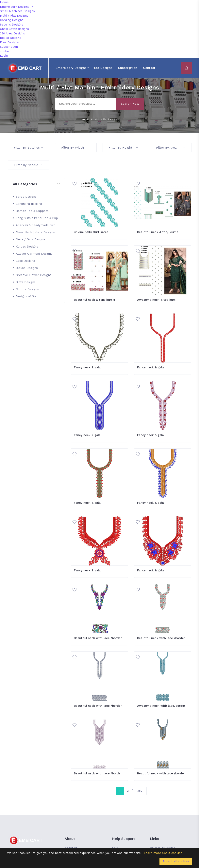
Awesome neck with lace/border (161, 706)
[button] (36, 184)
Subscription (9, 47)
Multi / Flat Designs (14, 16)
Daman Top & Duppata (32, 211)
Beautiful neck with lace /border (98, 638)
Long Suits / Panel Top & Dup (37, 218)
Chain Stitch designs (14, 29)
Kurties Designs (27, 247)
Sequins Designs (12, 25)
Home (4, 2)
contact (5, 51)
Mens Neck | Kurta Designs (35, 232)
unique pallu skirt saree (91, 232)
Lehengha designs (29, 204)
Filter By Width (76, 148)
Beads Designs (11, 38)
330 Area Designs (12, 33)
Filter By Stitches (28, 148)
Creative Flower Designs (34, 275)
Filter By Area (171, 148)
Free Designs (9, 42)
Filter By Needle (28, 165)
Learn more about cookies (163, 853)
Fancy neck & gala (87, 367)
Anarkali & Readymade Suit (35, 225)
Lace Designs (25, 261)
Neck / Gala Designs (31, 239)
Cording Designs (12, 20)
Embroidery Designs (17, 7)
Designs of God (27, 296)
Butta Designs (26, 282)
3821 (140, 791)
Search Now (130, 104)
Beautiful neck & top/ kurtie (158, 232)
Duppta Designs (27, 289)
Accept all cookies (176, 861)
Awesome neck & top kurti (157, 300)
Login (4, 56)
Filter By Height (123, 148)
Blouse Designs (27, 268)
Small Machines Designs (17, 11)
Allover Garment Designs (34, 254)
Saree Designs (26, 197)
